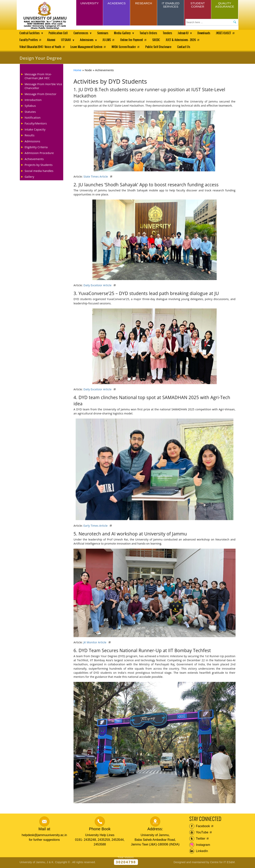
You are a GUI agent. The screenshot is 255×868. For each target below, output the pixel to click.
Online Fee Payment (159, 40)
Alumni (76, 40)
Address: (155, 830)
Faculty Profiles (53, 40)
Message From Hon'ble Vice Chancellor (43, 87)
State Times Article (96, 177)
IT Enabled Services (171, 5)
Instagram (200, 846)
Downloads (208, 33)
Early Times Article (96, 526)
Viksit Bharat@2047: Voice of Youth (40, 48)
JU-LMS (134, 40)
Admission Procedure (39, 154)
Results (30, 136)
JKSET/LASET (27, 40)
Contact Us (185, 48)
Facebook (200, 827)
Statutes (30, 112)
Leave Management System (87, 48)
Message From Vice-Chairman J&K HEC (38, 77)
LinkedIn (199, 852)
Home (78, 71)
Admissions (114, 41)
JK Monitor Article (95, 643)
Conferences (83, 34)
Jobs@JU (188, 34)
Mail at (44, 830)
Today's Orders (151, 33)
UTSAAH (92, 41)
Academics (117, 4)
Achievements (34, 159)
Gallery (29, 177)
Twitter (197, 839)
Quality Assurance (225, 5)
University (89, 4)
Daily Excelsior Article (98, 286)
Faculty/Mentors (36, 124)
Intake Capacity (35, 130)
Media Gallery (125, 34)
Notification (33, 118)
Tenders (171, 33)
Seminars (105, 33)
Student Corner (198, 5)
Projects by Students (39, 166)
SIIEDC (184, 40)
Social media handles (39, 171)
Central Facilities (30, 34)
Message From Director (41, 95)
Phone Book (100, 830)
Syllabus (30, 106)
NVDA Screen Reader (125, 48)
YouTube (199, 833)
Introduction (33, 100)
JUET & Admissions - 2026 (209, 40)
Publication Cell (59, 33)
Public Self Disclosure (159, 48)
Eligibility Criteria (36, 148)
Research (144, 4)
